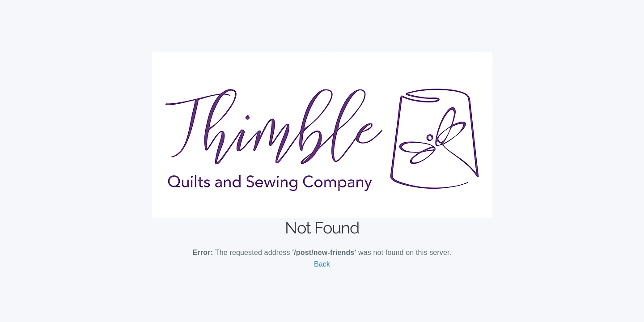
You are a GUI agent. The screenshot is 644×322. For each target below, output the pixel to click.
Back (322, 264)
